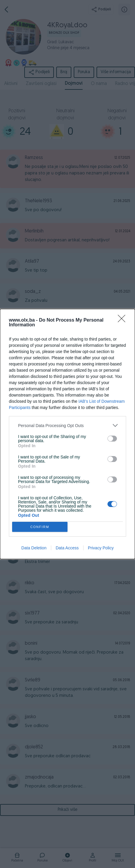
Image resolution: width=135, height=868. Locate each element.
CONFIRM (40, 527)
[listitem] (67, 425)
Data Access (67, 548)
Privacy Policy (101, 548)
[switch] (112, 439)
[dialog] (67, 434)
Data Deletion (34, 548)
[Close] (123, 320)
